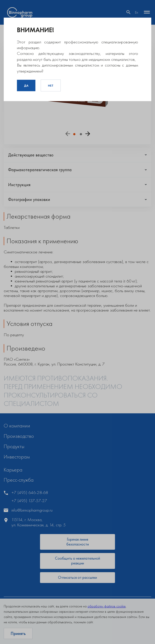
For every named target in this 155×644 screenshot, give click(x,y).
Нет (51, 85)
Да (26, 85)
